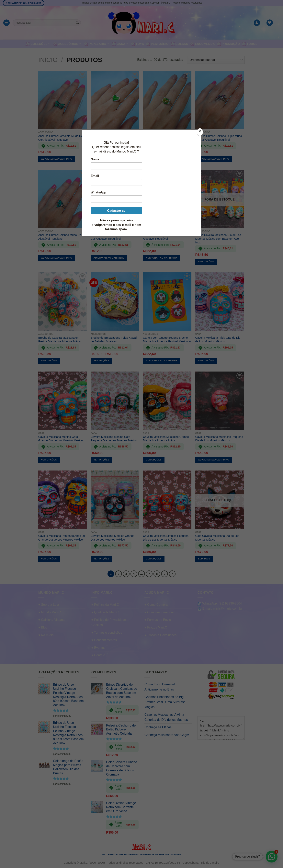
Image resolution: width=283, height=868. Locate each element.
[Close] (200, 132)
